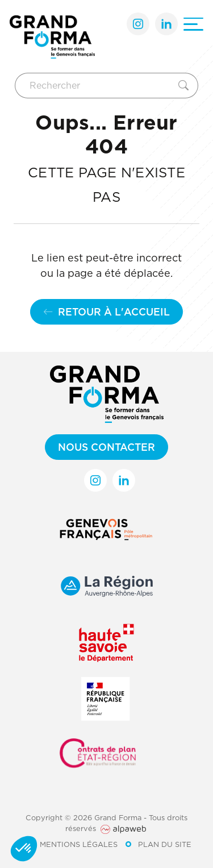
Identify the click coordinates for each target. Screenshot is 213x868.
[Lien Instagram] (138, 24)
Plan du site (165, 844)
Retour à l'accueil (106, 312)
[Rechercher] (95, 86)
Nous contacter (106, 447)
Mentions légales (79, 844)
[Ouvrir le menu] (193, 24)
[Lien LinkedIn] (166, 24)
